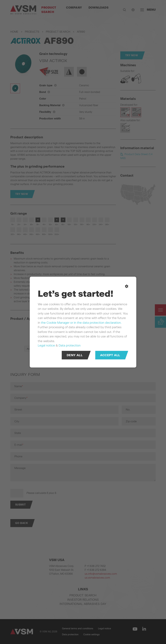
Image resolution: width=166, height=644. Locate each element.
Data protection (70, 345)
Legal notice (46, 345)
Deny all (75, 355)
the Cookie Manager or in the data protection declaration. (81, 322)
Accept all (110, 355)
